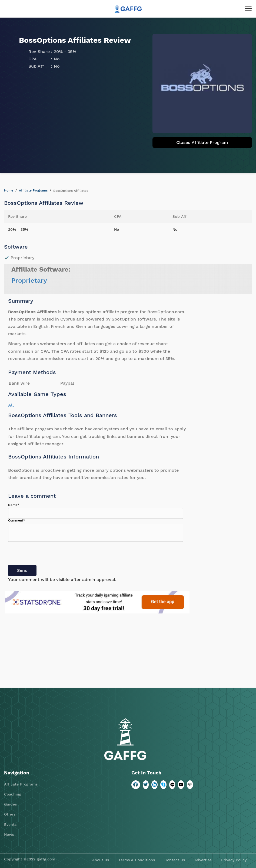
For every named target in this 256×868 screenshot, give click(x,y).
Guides (10, 804)
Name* (14, 505)
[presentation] (49, 555)
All (11, 405)
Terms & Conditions (137, 860)
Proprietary (29, 280)
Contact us (175, 860)
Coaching (13, 794)
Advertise (203, 860)
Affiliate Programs (33, 190)
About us (101, 860)
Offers (10, 814)
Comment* (17, 520)
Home (9, 190)
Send (22, 570)
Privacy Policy (234, 860)
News (9, 834)
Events (10, 824)
